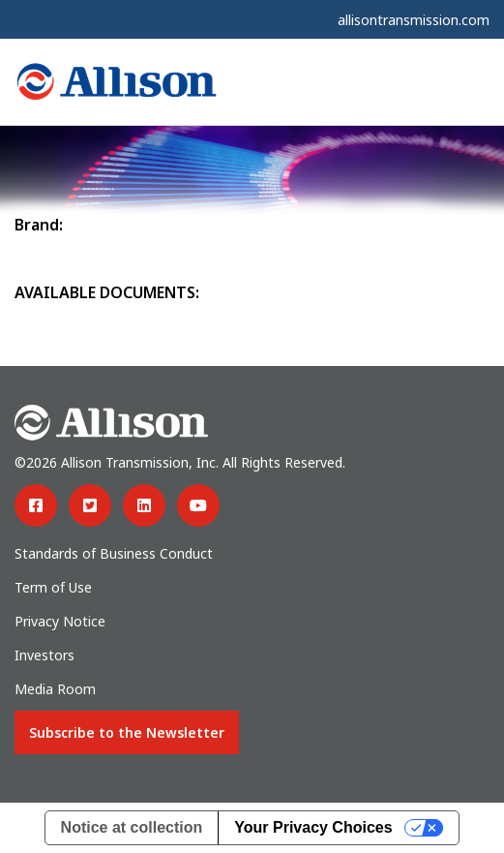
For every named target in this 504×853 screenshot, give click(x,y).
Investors (44, 655)
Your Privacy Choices (313, 827)
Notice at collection (132, 827)
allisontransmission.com (414, 20)
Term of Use (53, 587)
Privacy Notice (60, 621)
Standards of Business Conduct (114, 553)
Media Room (55, 689)
